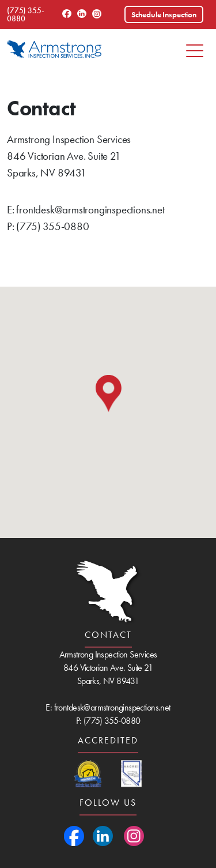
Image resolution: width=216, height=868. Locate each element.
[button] (109, 394)
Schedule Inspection (164, 14)
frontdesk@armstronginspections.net (90, 210)
